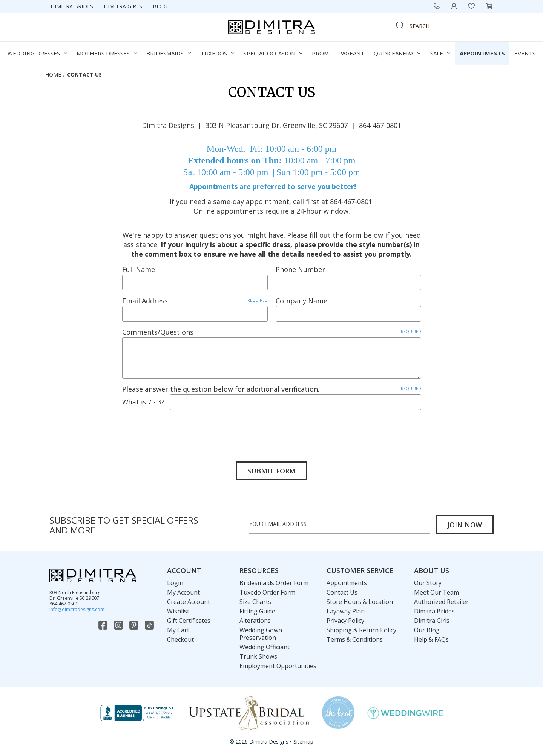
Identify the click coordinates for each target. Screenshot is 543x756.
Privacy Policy (345, 620)
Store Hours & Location (360, 601)
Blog (160, 6)
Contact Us (342, 592)
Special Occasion (273, 53)
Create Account (189, 601)
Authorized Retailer (441, 601)
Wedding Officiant (265, 647)
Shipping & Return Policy (361, 630)
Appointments (482, 53)
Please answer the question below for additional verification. (272, 389)
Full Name (139, 269)
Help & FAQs (431, 639)
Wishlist (178, 611)
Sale (440, 53)
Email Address (195, 301)
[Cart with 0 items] (489, 6)
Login (175, 582)
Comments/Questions (272, 332)
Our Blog (427, 630)
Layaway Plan (346, 611)
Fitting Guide (257, 611)
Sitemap (303, 741)
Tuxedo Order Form (267, 592)
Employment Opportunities (278, 665)
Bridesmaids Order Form (274, 582)
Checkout (180, 639)
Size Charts (255, 601)
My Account (183, 592)
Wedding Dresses (37, 53)
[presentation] (179, 430)
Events (525, 53)
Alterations (255, 620)
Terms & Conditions (355, 639)
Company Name (301, 301)
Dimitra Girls (123, 6)
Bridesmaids (169, 53)
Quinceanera (397, 53)
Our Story (428, 582)
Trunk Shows (258, 656)
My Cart (178, 630)
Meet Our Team (436, 592)
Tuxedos (217, 53)
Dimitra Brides (72, 6)
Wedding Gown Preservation (261, 633)
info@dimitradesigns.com (77, 609)
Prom (320, 53)
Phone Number (300, 269)
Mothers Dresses (107, 53)
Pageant (351, 53)
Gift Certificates (189, 620)
